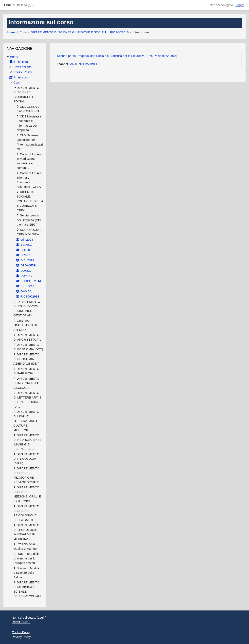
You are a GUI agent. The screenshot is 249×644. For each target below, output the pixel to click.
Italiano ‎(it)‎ (24, 5)
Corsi (23, 32)
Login (239, 5)
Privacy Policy (21, 637)
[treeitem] (25, 329)
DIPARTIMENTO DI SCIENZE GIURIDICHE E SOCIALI (68, 32)
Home (11, 32)
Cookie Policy (21, 632)
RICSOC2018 (119, 32)
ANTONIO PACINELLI (85, 64)
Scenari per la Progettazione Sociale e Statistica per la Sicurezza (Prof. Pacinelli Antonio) (117, 56)
